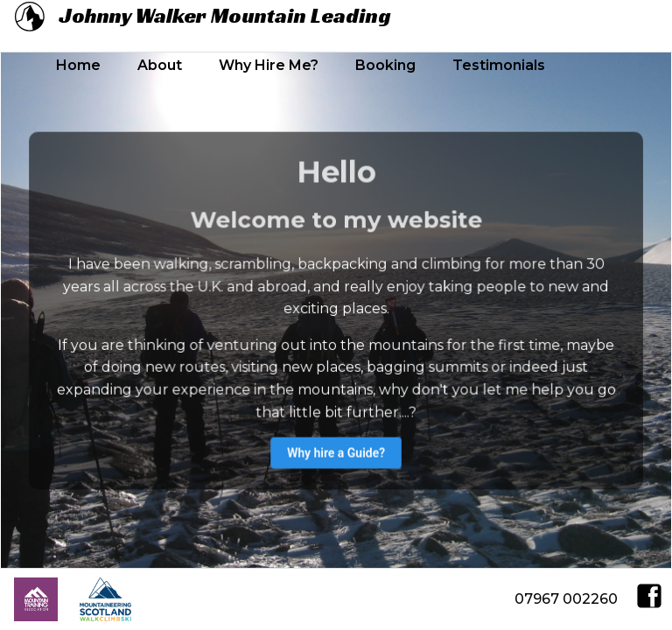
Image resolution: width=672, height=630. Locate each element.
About (160, 65)
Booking (385, 65)
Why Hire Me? (269, 65)
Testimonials (499, 65)
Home (78, 65)
